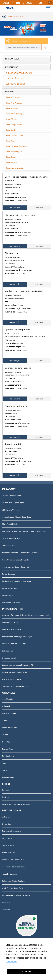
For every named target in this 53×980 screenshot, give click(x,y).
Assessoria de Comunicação (14, 867)
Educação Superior (10, 622)
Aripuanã (6, 706)
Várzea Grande (8, 777)
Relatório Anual (9, 852)
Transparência (8, 845)
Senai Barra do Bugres (15, 114)
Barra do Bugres (9, 713)
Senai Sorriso (11, 162)
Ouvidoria (6, 909)
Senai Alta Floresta (14, 97)
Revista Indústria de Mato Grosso (16, 804)
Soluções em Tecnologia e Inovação (17, 636)
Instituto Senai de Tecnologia (14, 644)
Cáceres (5, 720)
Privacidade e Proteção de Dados (16, 895)
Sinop (5, 763)
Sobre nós (6, 817)
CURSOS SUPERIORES (15, 84)
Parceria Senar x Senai (11, 679)
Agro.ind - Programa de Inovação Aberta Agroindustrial (25, 615)
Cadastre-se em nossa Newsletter (16, 560)
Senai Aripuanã (12, 108)
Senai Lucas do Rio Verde (16, 146)
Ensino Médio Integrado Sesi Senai (17, 581)
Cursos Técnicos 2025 (11, 495)
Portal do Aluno (9, 574)
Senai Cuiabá (11, 130)
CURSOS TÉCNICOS (14, 78)
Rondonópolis (8, 756)
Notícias (6, 797)
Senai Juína (10, 141)
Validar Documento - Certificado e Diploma (20, 553)
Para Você (12, 16)
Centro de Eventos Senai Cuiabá (16, 686)
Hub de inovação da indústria (14, 672)
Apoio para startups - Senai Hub (16, 567)
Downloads (7, 902)
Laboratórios (8, 651)
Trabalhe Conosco (10, 874)
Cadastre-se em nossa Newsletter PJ (18, 665)
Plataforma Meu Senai (11, 602)
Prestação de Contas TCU (13, 860)
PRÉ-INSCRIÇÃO (15, 208)
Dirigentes (6, 824)
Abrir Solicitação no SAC (12, 888)
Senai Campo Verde (14, 124)
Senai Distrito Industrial (15, 135)
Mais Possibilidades (10, 524)
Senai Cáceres (11, 119)
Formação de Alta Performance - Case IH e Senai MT (24, 531)
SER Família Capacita (11, 510)
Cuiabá (5, 735)
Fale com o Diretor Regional (14, 881)
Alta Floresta (8, 699)
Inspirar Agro (8, 595)
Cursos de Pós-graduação (13, 503)
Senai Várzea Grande (14, 168)
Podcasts (6, 790)
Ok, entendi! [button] (26, 972)
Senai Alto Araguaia (14, 103)
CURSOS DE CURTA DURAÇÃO (19, 73)
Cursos (21, 16)
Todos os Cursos (9, 545)
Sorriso (5, 770)
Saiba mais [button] (11, 961)
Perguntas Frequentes (11, 831)
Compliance (7, 838)
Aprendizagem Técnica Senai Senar (17, 517)
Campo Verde (8, 749)
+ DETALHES (39, 208)
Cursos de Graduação (11, 538)
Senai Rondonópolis (14, 151)
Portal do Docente (10, 588)
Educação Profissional (11, 629)
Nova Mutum (8, 742)
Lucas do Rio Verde (10, 727)
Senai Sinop (11, 157)
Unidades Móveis (9, 658)
